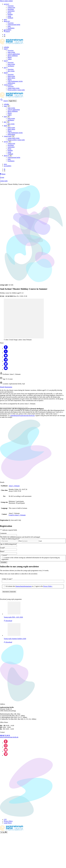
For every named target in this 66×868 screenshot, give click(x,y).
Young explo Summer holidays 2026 (15, 639)
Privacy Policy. (48, 586)
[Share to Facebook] (6, 349)
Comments (3, 533)
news (5, 19)
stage (6, 49)
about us (7, 21)
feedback (10, 18)
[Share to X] (6, 353)
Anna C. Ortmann (14, 486)
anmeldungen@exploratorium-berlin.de (22, 415)
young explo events (14, 88)
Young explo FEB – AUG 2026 (13, 617)
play (6, 68)
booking (10, 14)
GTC (5, 819)
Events (2, 177)
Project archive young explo (16, 90)
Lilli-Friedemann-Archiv (15, 81)
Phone (2, 551)
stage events (11, 52)
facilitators (11, 66)
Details (2, 387)
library (10, 80)
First (20, 541)
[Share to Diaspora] (6, 357)
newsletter (11, 9)
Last (40, 541)
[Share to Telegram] (6, 361)
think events (11, 76)
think (6, 73)
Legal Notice (8, 823)
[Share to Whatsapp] (6, 365)
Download (8, 621)
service (7, 4)
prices (9, 13)
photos (10, 57)
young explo (8, 85)
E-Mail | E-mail (7, 579)
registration (11, 11)
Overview (11, 6)
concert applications (14, 54)
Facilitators (11, 28)
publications (11, 83)
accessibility (8, 30)
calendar (6, 47)
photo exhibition (13, 56)
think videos (11, 78)
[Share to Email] (6, 369)
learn (6, 61)
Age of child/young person (9, 544)
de (5, 35)
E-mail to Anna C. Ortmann (17, 515)
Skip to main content (6, 1)
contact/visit (11, 7)
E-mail (2, 548)
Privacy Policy (8, 821)
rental (9, 16)
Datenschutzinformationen (24, 586)
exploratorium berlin (14, 25)
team (9, 26)
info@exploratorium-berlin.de (9, 737)
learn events (11, 64)
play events (11, 71)
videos (10, 59)
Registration (8, 387)
